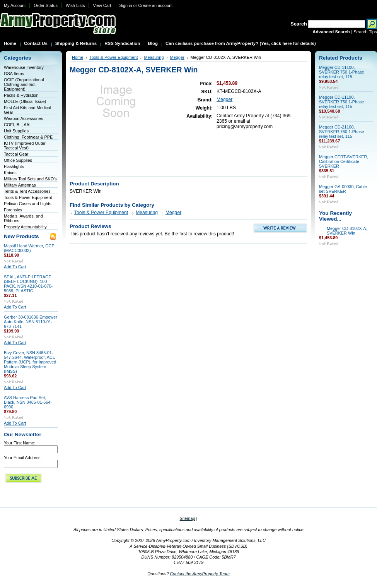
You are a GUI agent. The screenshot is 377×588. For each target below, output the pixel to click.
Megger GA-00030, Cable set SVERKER (343, 189)
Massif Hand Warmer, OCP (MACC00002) (29, 248)
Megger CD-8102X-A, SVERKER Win (347, 231)
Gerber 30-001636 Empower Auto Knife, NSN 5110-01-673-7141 (31, 322)
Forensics (13, 210)
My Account (15, 5)
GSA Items (14, 74)
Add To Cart (15, 267)
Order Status (46, 5)
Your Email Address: (23, 458)
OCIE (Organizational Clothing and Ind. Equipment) (24, 84)
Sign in (125, 5)
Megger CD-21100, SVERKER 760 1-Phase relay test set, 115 (342, 132)
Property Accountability (25, 227)
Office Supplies (18, 160)
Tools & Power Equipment (28, 197)
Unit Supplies (16, 131)
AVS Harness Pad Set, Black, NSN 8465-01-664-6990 (28, 402)
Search (299, 24)
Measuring (154, 57)
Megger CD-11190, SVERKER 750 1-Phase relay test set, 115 (342, 102)
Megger (177, 57)
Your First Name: (20, 443)
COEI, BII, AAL (18, 125)
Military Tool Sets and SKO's (30, 179)
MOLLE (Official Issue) (25, 101)
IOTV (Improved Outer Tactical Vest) (25, 146)
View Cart (102, 5)
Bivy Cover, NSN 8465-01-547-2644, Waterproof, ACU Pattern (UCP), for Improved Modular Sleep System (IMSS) (30, 362)
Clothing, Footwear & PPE (28, 137)
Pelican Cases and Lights (28, 204)
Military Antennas (20, 185)
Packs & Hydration (21, 95)
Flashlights (14, 166)
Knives (10, 173)
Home (78, 57)
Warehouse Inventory (24, 67)
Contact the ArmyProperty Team (200, 574)
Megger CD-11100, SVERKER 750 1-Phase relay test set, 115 (342, 72)
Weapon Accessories (23, 118)
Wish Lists (75, 5)
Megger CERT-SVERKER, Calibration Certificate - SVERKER (344, 161)
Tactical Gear (16, 154)
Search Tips (365, 32)
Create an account (155, 5)
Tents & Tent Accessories (27, 191)
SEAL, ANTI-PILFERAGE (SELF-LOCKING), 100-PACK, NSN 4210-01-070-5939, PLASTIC (28, 284)
